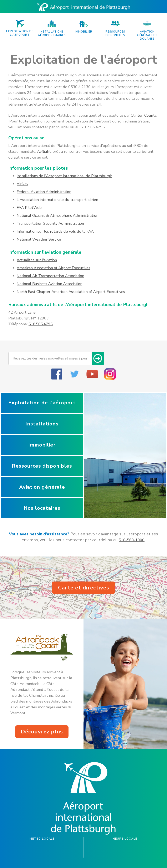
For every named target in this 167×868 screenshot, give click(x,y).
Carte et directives (84, 588)
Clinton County (144, 115)
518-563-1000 (132, 540)
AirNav (22, 184)
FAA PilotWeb (29, 208)
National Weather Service (39, 239)
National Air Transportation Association (50, 276)
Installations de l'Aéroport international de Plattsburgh (64, 176)
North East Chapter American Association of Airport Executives (71, 292)
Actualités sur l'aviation (37, 260)
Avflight (44, 151)
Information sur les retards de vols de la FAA (55, 231)
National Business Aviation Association (49, 284)
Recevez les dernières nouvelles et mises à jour (50, 358)
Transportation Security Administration (50, 223)
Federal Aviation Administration (44, 192)
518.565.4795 (41, 324)
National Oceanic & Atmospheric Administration (57, 216)
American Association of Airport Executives (53, 268)
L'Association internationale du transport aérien (57, 200)
